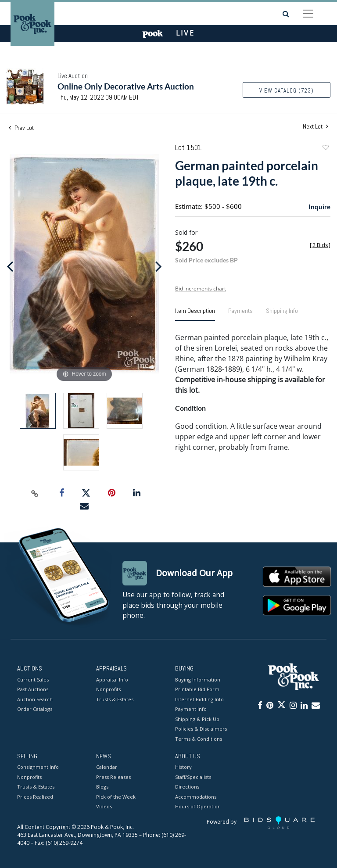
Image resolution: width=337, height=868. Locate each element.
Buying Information (198, 680)
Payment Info (191, 709)
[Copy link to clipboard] (35, 493)
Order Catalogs (35, 709)
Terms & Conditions (199, 739)
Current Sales (33, 680)
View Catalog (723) (287, 91)
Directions (187, 787)
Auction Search (35, 699)
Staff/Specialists (193, 777)
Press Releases (113, 777)
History (183, 767)
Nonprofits (108, 689)
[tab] (195, 314)
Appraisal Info (112, 680)
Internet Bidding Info (199, 699)
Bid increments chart (201, 289)
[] (320, 245)
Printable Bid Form (197, 689)
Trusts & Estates (115, 699)
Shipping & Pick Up (197, 719)
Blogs (102, 787)
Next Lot (315, 127)
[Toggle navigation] (308, 14)
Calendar (107, 767)
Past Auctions (33, 689)
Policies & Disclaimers (201, 729)
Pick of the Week (116, 797)
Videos (104, 807)
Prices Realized (35, 797)
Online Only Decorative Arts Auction (126, 86)
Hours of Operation (198, 807)
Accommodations (196, 797)
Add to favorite (325, 149)
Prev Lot (21, 128)
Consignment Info (38, 767)
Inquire (319, 207)
